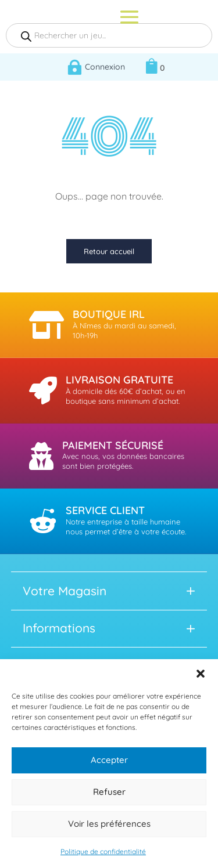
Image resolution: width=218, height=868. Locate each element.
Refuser (109, 792)
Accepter (109, 760)
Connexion (105, 67)
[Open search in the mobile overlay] (109, 35)
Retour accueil (109, 251)
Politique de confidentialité (103, 851)
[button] (201, 674)
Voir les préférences (109, 824)
